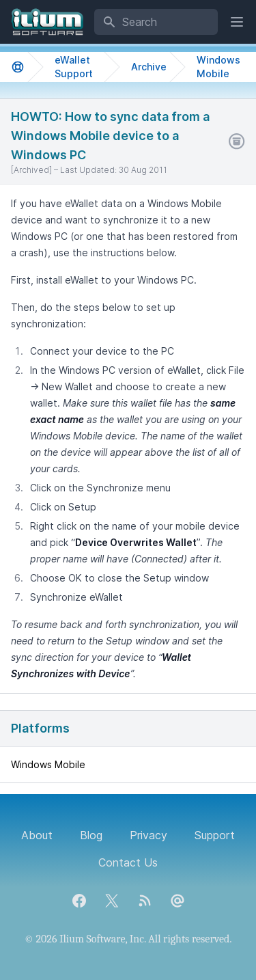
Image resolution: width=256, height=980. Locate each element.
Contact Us (128, 862)
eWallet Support (74, 67)
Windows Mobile (218, 67)
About (37, 835)
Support (215, 835)
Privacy (148, 835)
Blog (91, 835)
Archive (149, 67)
